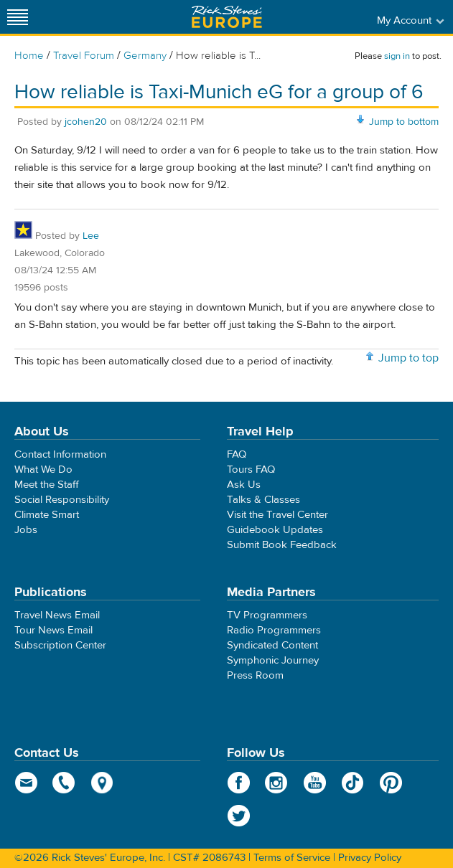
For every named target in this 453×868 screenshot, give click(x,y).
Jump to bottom (404, 122)
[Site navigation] (18, 17)
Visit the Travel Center (277, 515)
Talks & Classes (263, 500)
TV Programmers (267, 615)
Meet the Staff (47, 485)
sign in (397, 56)
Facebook (239, 783)
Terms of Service (292, 858)
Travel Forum (84, 56)
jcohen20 (86, 122)
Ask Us (244, 485)
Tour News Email (53, 630)
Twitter (239, 816)
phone (64, 783)
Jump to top (408, 358)
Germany (145, 56)
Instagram (277, 783)
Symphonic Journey (273, 660)
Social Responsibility (62, 500)
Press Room (255, 675)
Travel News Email (57, 615)
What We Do (43, 470)
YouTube (315, 783)
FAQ (237, 454)
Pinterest (391, 783)
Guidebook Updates (275, 530)
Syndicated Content (272, 645)
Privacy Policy (370, 858)
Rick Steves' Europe (227, 17)
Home (29, 56)
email (26, 783)
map (102, 783)
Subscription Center (60, 645)
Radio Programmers (274, 630)
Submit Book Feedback (282, 545)
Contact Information (60, 454)
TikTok (353, 783)
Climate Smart (47, 515)
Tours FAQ (251, 470)
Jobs (26, 530)
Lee (91, 236)
